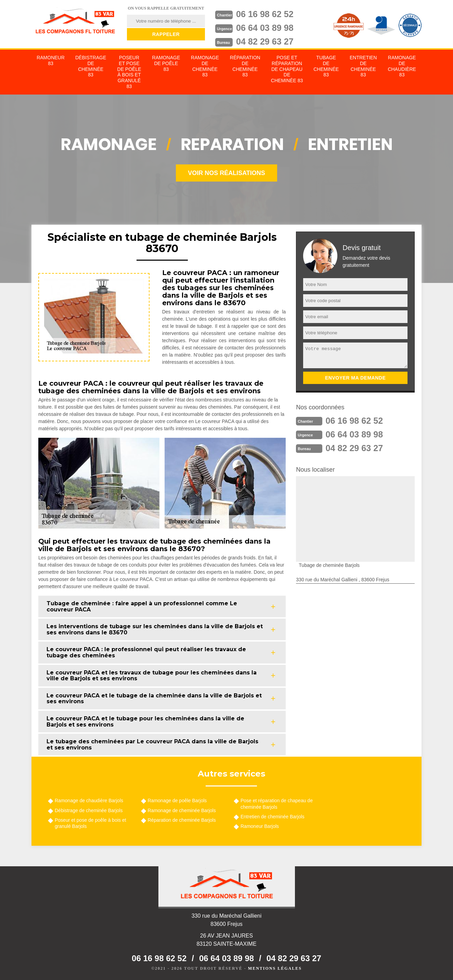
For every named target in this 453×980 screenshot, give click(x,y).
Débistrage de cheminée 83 (91, 66)
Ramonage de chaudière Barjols (89, 801)
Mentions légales (275, 968)
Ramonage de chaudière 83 (402, 66)
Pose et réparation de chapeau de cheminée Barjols (277, 804)
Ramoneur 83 (51, 60)
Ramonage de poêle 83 (166, 63)
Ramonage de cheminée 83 (205, 66)
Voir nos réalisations (226, 173)
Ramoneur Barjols (260, 826)
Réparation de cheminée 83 (245, 66)
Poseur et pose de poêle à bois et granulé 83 (129, 72)
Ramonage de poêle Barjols (177, 801)
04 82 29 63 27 (266, 41)
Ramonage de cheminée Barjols (182, 810)
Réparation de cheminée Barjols (182, 820)
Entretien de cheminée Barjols (273, 817)
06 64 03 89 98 (266, 28)
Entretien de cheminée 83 (363, 66)
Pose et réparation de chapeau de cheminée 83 (287, 69)
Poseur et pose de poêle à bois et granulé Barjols (90, 823)
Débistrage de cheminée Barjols (89, 810)
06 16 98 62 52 (266, 14)
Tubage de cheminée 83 (326, 66)
